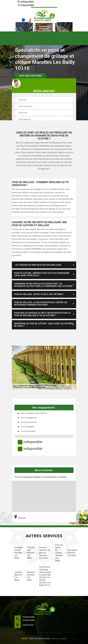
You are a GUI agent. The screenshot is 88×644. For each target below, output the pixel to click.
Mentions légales (59, 639)
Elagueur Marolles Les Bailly (30, 576)
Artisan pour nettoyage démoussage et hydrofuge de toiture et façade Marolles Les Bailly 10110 (44, 576)
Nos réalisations (31, 76)
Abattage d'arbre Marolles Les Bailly (17, 553)
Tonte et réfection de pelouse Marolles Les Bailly (44, 553)
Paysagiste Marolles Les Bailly (71, 553)
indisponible (26, 2)
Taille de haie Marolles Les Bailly (30, 553)
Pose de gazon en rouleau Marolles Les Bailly (58, 553)
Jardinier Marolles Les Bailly (17, 576)
